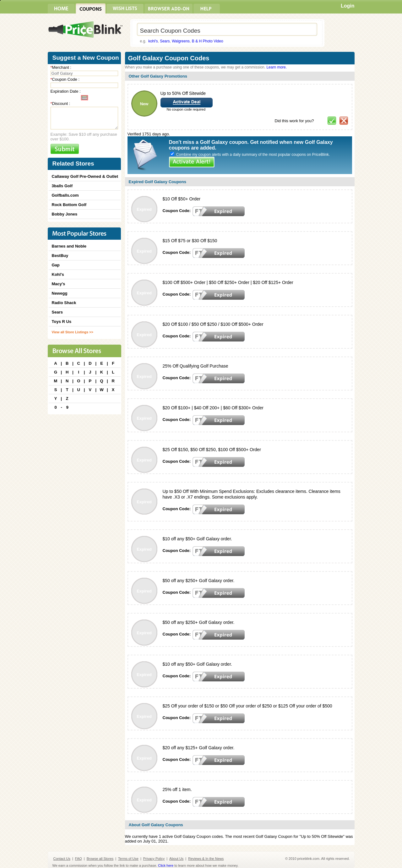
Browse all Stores (100, 859)
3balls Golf (62, 186)
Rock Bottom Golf (69, 205)
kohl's (153, 41)
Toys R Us (62, 322)
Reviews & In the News (206, 859)
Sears (165, 41)
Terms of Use (128, 859)
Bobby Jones (65, 214)
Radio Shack (64, 303)
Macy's (59, 284)
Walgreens (181, 41)
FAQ (79, 859)
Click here (166, 865)
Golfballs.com (65, 195)
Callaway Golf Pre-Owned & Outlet (85, 176)
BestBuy (60, 256)
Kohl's (58, 274)
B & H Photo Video (208, 41)
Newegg (60, 293)
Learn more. (277, 67)
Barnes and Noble (69, 246)
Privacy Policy (154, 859)
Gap (56, 265)
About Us (176, 859)
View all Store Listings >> (73, 332)
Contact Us (62, 859)
